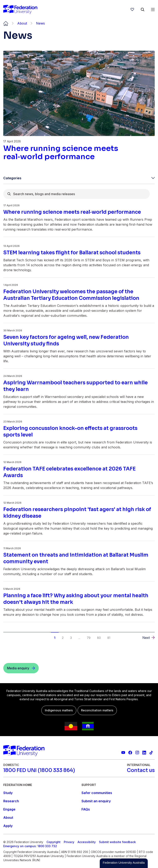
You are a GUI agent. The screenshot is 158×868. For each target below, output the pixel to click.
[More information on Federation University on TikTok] (151, 753)
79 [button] (89, 638)
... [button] (79, 638)
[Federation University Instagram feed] (137, 753)
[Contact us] (141, 770)
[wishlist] (132, 9)
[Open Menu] (153, 9)
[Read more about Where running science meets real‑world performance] (79, 152)
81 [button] (109, 638)
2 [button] (63, 638)
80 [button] (99, 638)
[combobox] (77, 194)
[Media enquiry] (21, 668)
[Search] (143, 9)
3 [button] (71, 638)
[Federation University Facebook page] (130, 753)
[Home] (20, 9)
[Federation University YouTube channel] (123, 753)
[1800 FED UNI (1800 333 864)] (39, 770)
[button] (149, 638)
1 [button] (55, 638)
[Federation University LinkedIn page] (144, 753)
